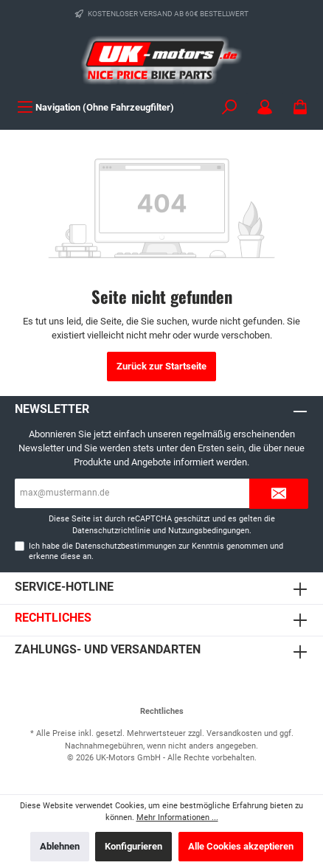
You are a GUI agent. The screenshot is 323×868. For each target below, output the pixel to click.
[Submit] (279, 494)
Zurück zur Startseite (161, 366)
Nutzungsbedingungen (209, 531)
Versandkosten (234, 733)
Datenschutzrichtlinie (111, 531)
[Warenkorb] (300, 107)
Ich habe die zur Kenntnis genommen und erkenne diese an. (156, 551)
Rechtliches (53, 618)
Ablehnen (60, 846)
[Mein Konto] (265, 107)
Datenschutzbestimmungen (126, 546)
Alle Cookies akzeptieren (241, 846)
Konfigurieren (133, 846)
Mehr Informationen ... (177, 817)
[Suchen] (229, 107)
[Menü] (95, 107)
